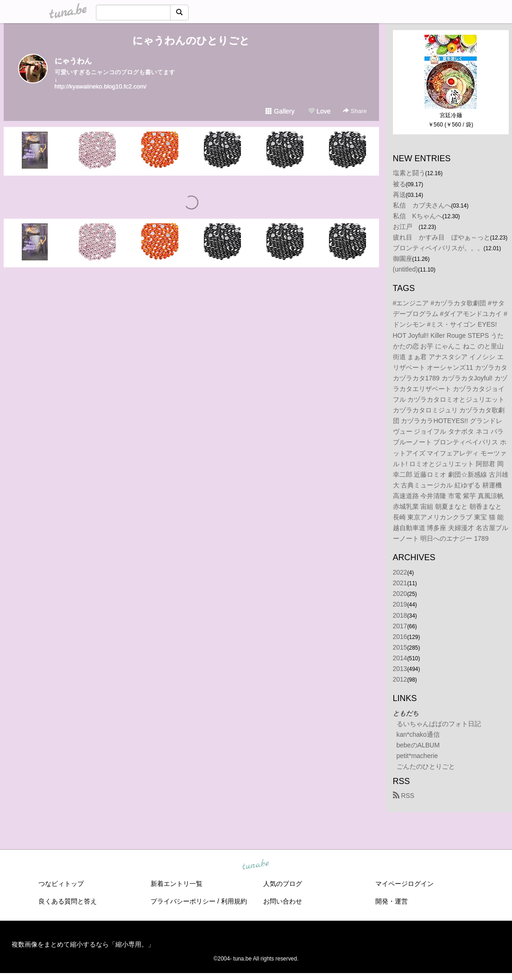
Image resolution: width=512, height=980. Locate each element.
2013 (400, 669)
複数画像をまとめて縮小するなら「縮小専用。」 (83, 944)
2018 (400, 615)
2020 (400, 594)
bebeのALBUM (418, 745)
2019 (400, 604)
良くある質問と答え (68, 901)
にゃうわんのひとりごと (191, 41)
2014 (400, 658)
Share (355, 111)
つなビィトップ (61, 884)
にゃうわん (73, 61)
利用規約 (234, 901)
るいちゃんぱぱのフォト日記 (439, 724)
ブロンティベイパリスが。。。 (438, 248)
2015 (400, 647)
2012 (400, 679)
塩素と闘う (409, 173)
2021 (400, 583)
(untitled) (405, 269)
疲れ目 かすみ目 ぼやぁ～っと (442, 237)
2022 (400, 572)
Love (319, 111)
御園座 (403, 259)
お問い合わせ (283, 901)
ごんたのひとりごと (426, 766)
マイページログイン (405, 884)
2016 (400, 637)
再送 (399, 195)
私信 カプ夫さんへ (422, 205)
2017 (400, 626)
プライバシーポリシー (183, 901)
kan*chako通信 (418, 734)
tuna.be (256, 865)
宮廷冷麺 (451, 115)
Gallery (280, 111)
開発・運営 (392, 901)
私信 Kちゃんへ (418, 216)
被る (399, 184)
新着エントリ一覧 (177, 884)
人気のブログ (283, 884)
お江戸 (406, 227)
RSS (404, 796)
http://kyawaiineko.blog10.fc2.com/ (101, 86)
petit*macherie (417, 756)
